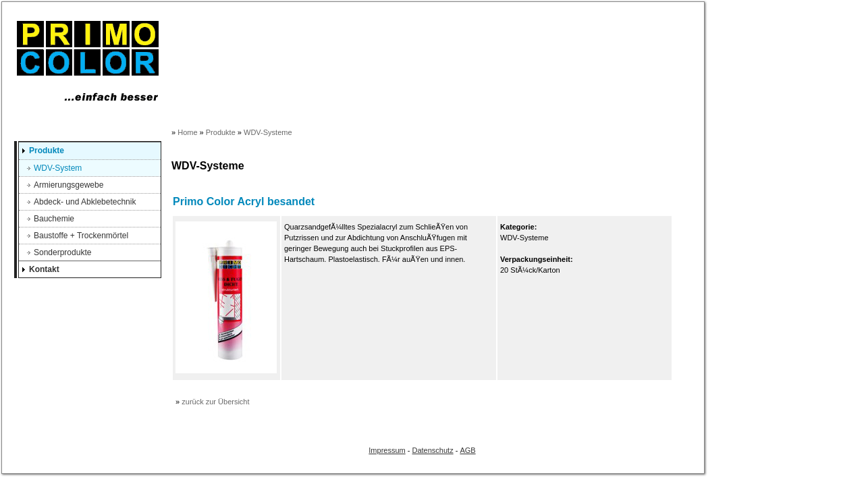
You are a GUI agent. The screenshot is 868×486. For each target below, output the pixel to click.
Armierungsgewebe (69, 185)
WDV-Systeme (268, 132)
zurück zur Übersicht (215, 402)
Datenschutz (433, 450)
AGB (467, 450)
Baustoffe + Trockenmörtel (81, 236)
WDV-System (58, 168)
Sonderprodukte (62, 252)
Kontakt (44, 269)
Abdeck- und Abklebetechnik (85, 202)
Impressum (387, 450)
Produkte (47, 151)
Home (187, 132)
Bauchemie (54, 219)
